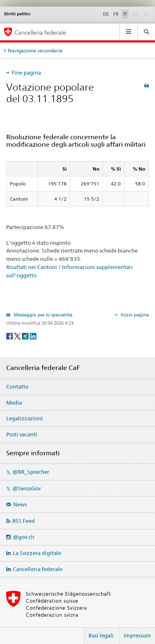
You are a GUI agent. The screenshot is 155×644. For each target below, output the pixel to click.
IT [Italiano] (125, 14)
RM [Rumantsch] (135, 14)
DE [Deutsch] (106, 14)
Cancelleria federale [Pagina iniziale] (40, 32)
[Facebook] (10, 336)
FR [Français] (116, 14)
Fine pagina (26, 73)
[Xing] (26, 336)
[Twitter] (18, 336)
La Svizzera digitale (37, 553)
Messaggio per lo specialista (42, 315)
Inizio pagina (134, 315)
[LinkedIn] (33, 336)
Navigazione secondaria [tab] (35, 50)
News (20, 504)
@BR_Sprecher (31, 472)
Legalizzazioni (25, 418)
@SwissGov (26, 488)
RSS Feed (24, 521)
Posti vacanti (22, 434)
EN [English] (146, 14)
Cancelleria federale (38, 569)
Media (14, 403)
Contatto (17, 386)
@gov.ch (24, 537)
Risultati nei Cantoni (32, 267)
